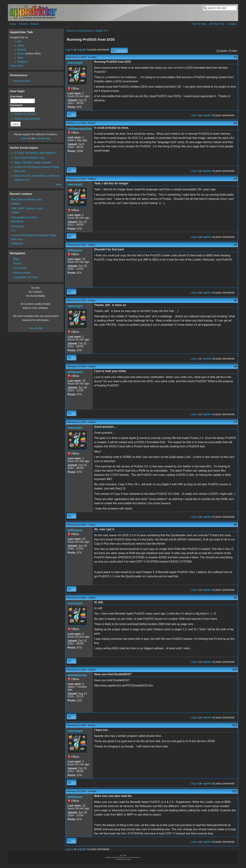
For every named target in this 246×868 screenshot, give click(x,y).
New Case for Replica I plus (30, 158)
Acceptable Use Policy (26, 277)
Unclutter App (43, 138)
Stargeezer (17, 243)
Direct (24, 138)
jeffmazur (75, 250)
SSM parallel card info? (24, 217)
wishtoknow (77, 675)
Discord (22, 50)
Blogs (16, 259)
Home (13, 24)
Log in (69, 50)
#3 (235, 179)
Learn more (17, 66)
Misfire (21, 54)
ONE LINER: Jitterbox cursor (27, 208)
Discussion (86, 31)
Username (17, 96)
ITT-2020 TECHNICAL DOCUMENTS (35, 153)
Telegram (22, 62)
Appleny (15, 203)
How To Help (199, 24)
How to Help (36, 328)
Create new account (25, 114)
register (82, 50)
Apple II (100, 31)
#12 (234, 791)
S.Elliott (15, 212)
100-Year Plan (217, 24)
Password (17, 105)
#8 (235, 525)
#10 (234, 670)
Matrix (21, 45)
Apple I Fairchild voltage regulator (33, 162)
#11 (234, 725)
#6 (235, 366)
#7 (235, 422)
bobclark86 (17, 221)
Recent (35, 24)
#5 (235, 300)
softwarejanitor (80, 129)
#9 (235, 598)
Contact (232, 24)
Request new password (27, 119)
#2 (235, 123)
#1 (235, 57)
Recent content (22, 81)
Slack (20, 58)
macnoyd (75, 63)
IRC (19, 41)
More (59, 185)
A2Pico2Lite (18, 226)
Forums (23, 24)
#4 (235, 245)
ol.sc (14, 230)
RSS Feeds (20, 268)
